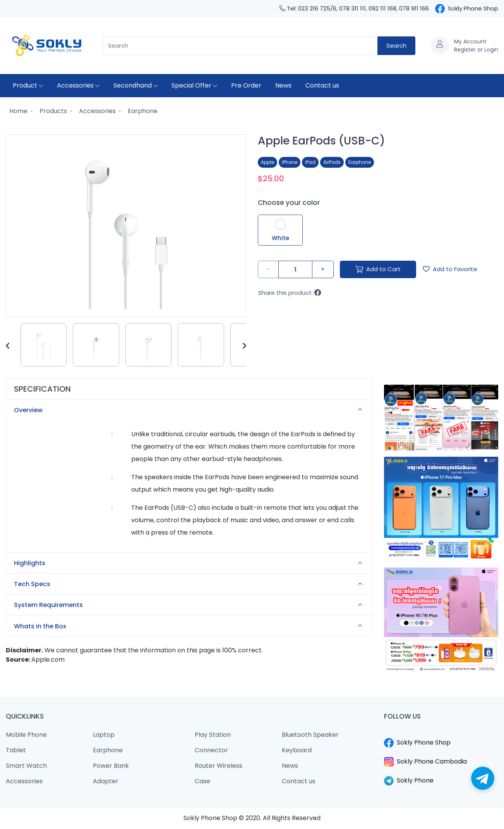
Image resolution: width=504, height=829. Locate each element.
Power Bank (111, 766)
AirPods (332, 162)
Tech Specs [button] (190, 584)
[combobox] (240, 46)
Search (396, 46)
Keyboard (297, 750)
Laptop (104, 735)
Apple (267, 162)
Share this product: (290, 293)
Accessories (78, 85)
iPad (310, 162)
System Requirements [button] (190, 605)
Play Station (213, 735)
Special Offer (194, 85)
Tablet (16, 750)
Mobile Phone (26, 735)
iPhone (290, 162)
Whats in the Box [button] (190, 626)
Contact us (322, 85)
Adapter (106, 781)
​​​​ (441, 733)
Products (52, 111)
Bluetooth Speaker (310, 735)
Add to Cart (378, 269)
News (283, 85)
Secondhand (135, 85)
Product (28, 85)
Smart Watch (26, 766)
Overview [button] (190, 410)
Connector (211, 750)
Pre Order (246, 85)
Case (202, 781)
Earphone (142, 111)
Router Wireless (219, 766)
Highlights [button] (190, 563)
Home (18, 111)
